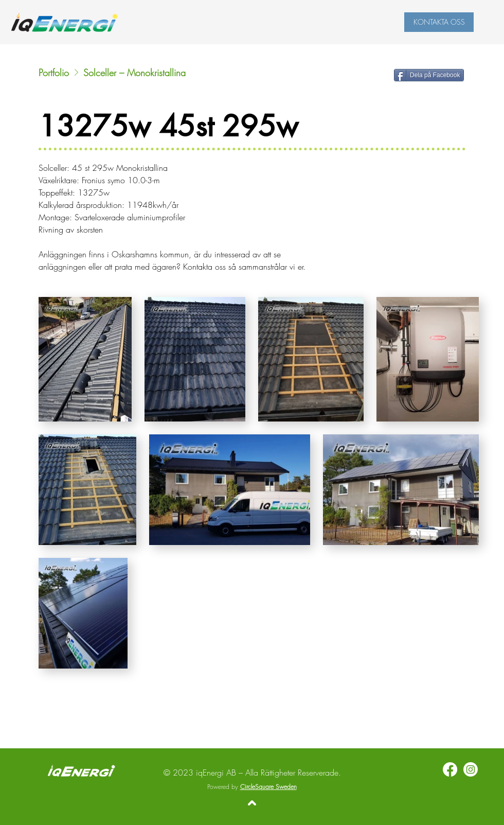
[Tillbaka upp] (252, 803)
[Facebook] (450, 769)
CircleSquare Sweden (268, 787)
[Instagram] (471, 769)
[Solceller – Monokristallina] (181, 73)
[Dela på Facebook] (429, 75)
